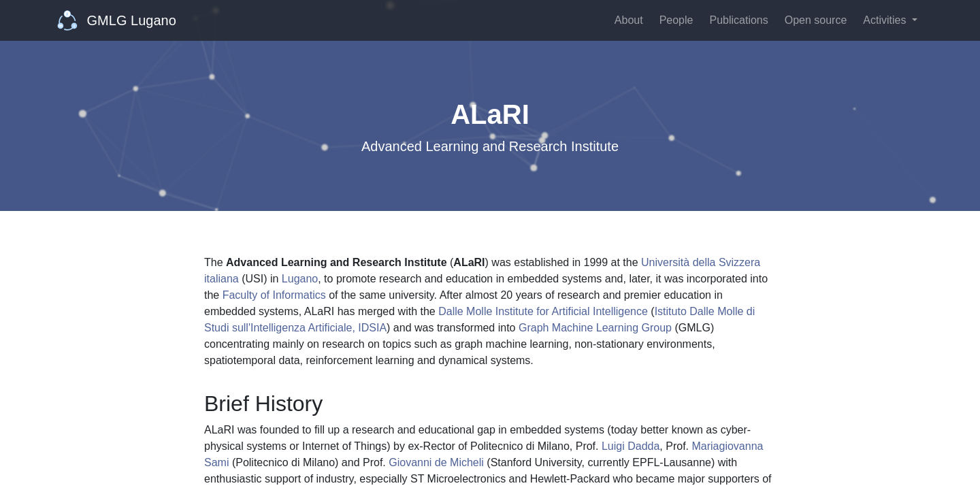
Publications (738, 20)
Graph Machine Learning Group (595, 328)
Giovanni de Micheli (436, 462)
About (629, 20)
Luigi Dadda (631, 446)
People (676, 20)
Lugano (300, 279)
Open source (816, 20)
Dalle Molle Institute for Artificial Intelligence (543, 311)
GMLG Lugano (117, 20)
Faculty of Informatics (274, 295)
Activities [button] (886, 20)
